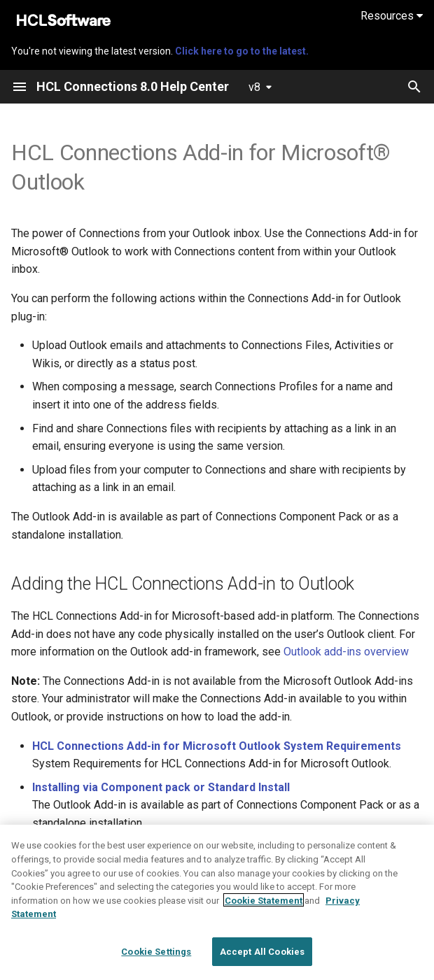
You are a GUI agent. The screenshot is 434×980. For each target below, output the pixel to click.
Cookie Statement (264, 922)
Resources (392, 16)
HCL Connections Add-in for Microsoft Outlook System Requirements (217, 746)
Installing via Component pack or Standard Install (161, 787)
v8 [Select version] (254, 87)
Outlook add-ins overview (346, 652)
